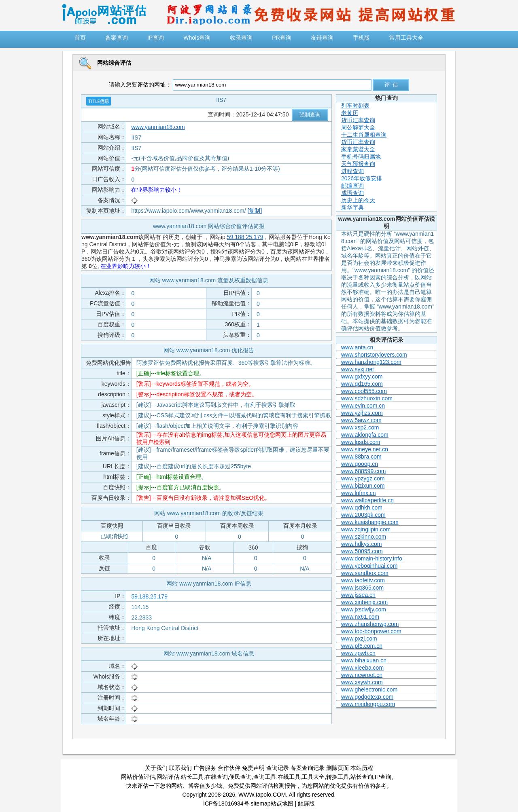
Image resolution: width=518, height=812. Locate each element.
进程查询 (352, 171)
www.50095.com (362, 551)
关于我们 (156, 768)
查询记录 (278, 768)
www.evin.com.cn (363, 406)
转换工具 (338, 777)
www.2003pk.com (363, 515)
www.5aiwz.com (361, 420)
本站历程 (362, 768)
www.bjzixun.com (363, 486)
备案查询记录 (308, 768)
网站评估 (168, 777)
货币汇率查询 (358, 120)
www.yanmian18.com (158, 127)
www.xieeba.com (362, 668)
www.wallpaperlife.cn (367, 500)
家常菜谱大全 (358, 149)
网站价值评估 (138, 777)
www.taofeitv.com (363, 580)
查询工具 (265, 777)
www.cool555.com (364, 391)
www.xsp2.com (360, 427)
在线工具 (289, 777)
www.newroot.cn (362, 675)
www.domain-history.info (372, 558)
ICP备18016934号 (226, 804)
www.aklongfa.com (365, 435)
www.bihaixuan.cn (364, 660)
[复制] (255, 211)
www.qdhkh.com (362, 507)
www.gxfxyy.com (362, 376)
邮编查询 (352, 186)
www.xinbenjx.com (364, 602)
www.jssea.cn (358, 595)
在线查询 (217, 777)
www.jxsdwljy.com (364, 609)
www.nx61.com (360, 617)
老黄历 (350, 113)
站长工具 (192, 777)
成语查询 (352, 193)
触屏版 (306, 804)
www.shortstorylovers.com (374, 355)
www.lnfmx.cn (359, 493)
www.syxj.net (358, 369)
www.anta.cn (357, 347)
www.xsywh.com (362, 682)
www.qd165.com (362, 384)
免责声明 (253, 768)
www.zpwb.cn (358, 653)
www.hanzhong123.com (371, 362)
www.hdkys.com (361, 544)
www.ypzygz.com (363, 478)
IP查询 (383, 777)
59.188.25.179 (245, 237)
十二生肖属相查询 (364, 135)
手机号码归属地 (361, 156)
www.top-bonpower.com (371, 631)
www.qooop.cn (360, 464)
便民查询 (240, 777)
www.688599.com (364, 471)
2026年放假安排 (362, 178)
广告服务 (205, 768)
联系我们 (180, 768)
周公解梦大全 (358, 127)
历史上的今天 (358, 200)
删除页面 (338, 768)
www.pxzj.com (359, 639)
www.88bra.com (361, 457)
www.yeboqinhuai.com (369, 566)
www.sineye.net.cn (365, 449)
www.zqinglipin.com (366, 529)
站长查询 (362, 777)
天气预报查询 (358, 164)
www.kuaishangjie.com (370, 522)
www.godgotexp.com (367, 697)
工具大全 (313, 777)
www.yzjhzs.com (362, 413)
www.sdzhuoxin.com (367, 398)
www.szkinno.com (364, 537)
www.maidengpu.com (368, 704)
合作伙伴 (229, 768)
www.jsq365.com (362, 588)
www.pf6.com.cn (362, 646)
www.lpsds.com (361, 442)
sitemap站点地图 (272, 804)
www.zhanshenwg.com (370, 624)
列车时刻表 (355, 106)
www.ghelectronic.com (369, 689)
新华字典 (352, 207)
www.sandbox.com (365, 573)
